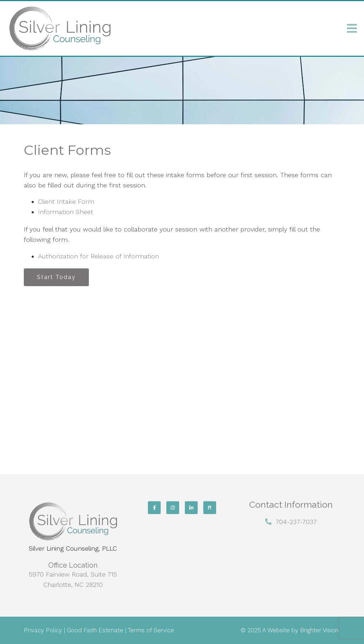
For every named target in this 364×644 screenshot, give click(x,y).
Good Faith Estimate (95, 630)
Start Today (56, 277)
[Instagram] (173, 508)
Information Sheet (66, 212)
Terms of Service (151, 630)
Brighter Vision (319, 630)
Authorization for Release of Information (98, 256)
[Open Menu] (352, 28)
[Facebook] (154, 508)
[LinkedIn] (191, 508)
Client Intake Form (66, 201)
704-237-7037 (296, 522)
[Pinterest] (210, 508)
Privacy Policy (43, 630)
